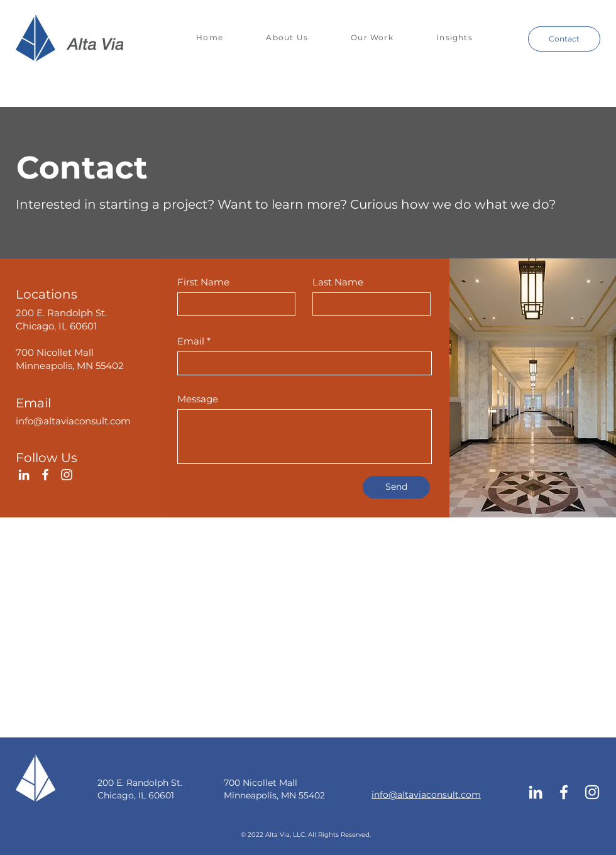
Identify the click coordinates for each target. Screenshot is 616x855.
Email (191, 341)
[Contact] (564, 39)
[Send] (396, 487)
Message (198, 399)
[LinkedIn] (24, 475)
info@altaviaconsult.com (73, 421)
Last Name (338, 282)
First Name (203, 282)
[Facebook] (45, 475)
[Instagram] (67, 475)
